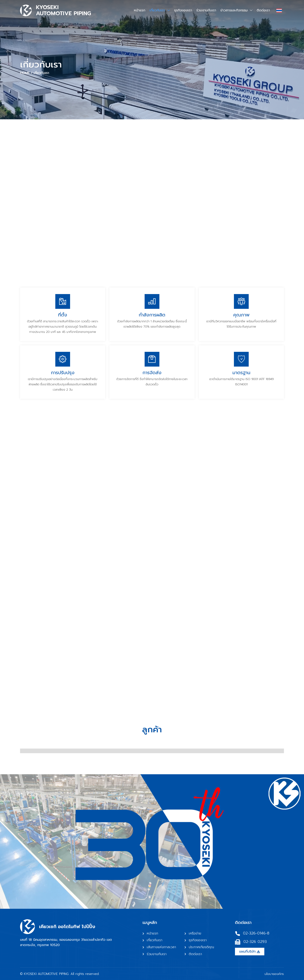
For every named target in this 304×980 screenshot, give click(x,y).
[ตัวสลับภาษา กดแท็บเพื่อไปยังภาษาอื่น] (279, 10)
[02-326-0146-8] (238, 934)
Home (25, 73)
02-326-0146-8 (256, 933)
